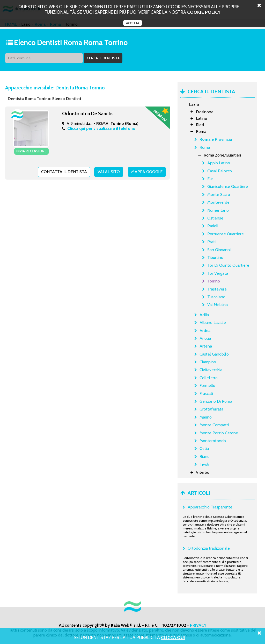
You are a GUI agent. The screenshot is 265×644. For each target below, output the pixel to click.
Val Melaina (218, 305)
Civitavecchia (211, 370)
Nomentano (218, 210)
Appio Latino (219, 163)
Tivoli (204, 464)
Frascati (206, 394)
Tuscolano (216, 297)
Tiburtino (215, 257)
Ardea (205, 331)
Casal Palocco (220, 171)
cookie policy (204, 12)
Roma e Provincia (216, 139)
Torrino (214, 281)
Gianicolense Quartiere (228, 186)
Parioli (213, 226)
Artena (206, 346)
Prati (211, 242)
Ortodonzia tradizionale (209, 548)
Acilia (204, 315)
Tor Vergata (218, 273)
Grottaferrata (211, 409)
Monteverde (218, 202)
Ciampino (208, 362)
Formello (207, 385)
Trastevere (217, 289)
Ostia (204, 448)
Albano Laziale (213, 323)
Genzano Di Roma (216, 401)
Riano (205, 457)
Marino (206, 417)
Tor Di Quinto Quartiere (228, 265)
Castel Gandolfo (214, 354)
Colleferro (209, 378)
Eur (210, 179)
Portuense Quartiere (226, 234)
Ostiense (215, 218)
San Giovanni (219, 250)
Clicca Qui (173, 637)
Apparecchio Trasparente (210, 507)
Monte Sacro (219, 194)
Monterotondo (213, 441)
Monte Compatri (214, 425)
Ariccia (205, 338)
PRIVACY (198, 625)
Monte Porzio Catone (219, 433)
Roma (205, 147)
